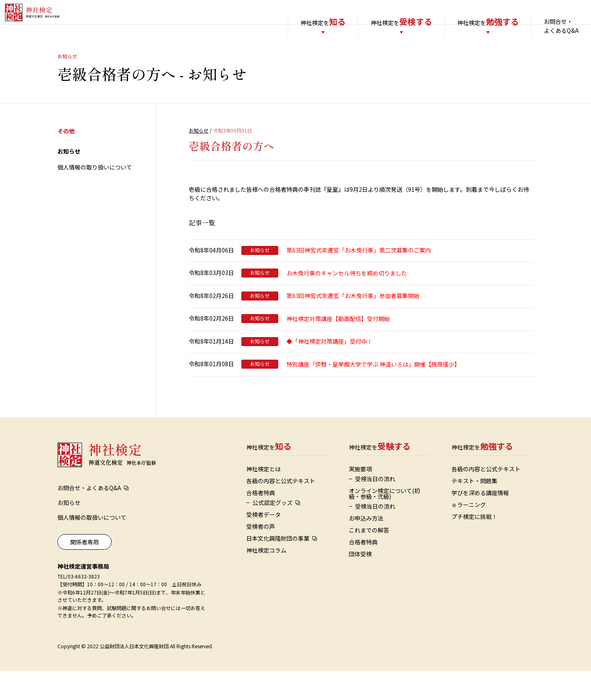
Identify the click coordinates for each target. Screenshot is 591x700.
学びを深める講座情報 (480, 521)
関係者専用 (85, 571)
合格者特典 (261, 521)
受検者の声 (261, 555)
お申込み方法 (366, 547)
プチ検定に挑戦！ (474, 545)
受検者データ (263, 543)
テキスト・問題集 (474, 510)
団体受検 (360, 583)
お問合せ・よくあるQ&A (545, 26)
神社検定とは (263, 498)
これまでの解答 (369, 559)
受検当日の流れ (375, 507)
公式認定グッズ (273, 531)
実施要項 (360, 498)
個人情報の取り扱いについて (95, 196)
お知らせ (69, 180)
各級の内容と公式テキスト (281, 510)
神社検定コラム (266, 579)
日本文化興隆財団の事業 (278, 567)
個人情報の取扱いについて (92, 546)
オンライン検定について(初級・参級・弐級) (384, 522)
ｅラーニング (469, 533)
